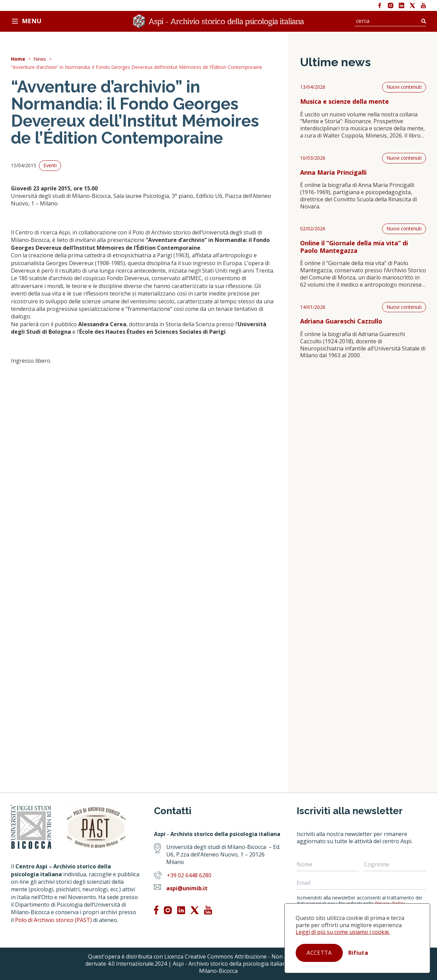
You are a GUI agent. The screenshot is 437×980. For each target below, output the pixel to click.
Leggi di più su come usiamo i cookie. (343, 932)
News (40, 59)
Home (18, 59)
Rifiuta (358, 953)
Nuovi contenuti (404, 87)
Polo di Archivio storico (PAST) (53, 920)
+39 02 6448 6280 (189, 875)
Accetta (319, 953)
